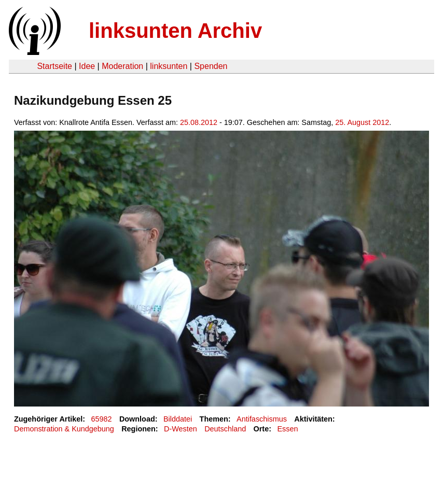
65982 (102, 419)
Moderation (122, 66)
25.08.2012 (199, 122)
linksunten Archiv (175, 31)
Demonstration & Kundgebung (64, 429)
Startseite (54, 66)
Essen (287, 429)
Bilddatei (178, 419)
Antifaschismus (262, 419)
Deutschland (225, 429)
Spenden (211, 66)
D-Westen (181, 429)
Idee (87, 66)
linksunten (169, 66)
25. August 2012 (362, 122)
